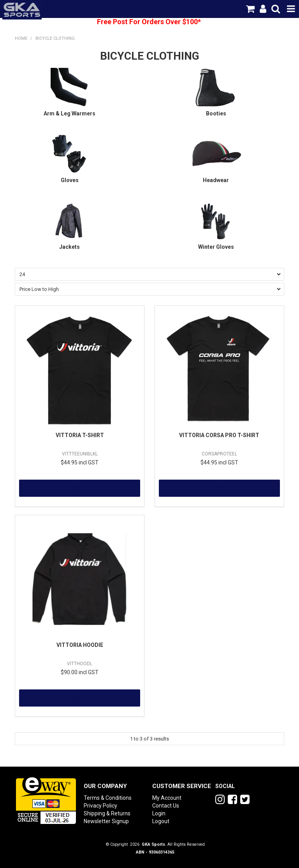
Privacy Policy (100, 806)
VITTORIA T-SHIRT (80, 435)
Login (159, 813)
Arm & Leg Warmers (69, 113)
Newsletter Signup (106, 821)
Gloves (70, 180)
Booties (216, 113)
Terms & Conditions (108, 798)
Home (21, 38)
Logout (161, 821)
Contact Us (166, 806)
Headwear (216, 180)
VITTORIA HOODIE (80, 645)
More (80, 488)
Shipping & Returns (107, 813)
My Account (167, 798)
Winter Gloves (216, 247)
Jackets (69, 247)
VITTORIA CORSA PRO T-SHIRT (219, 435)
